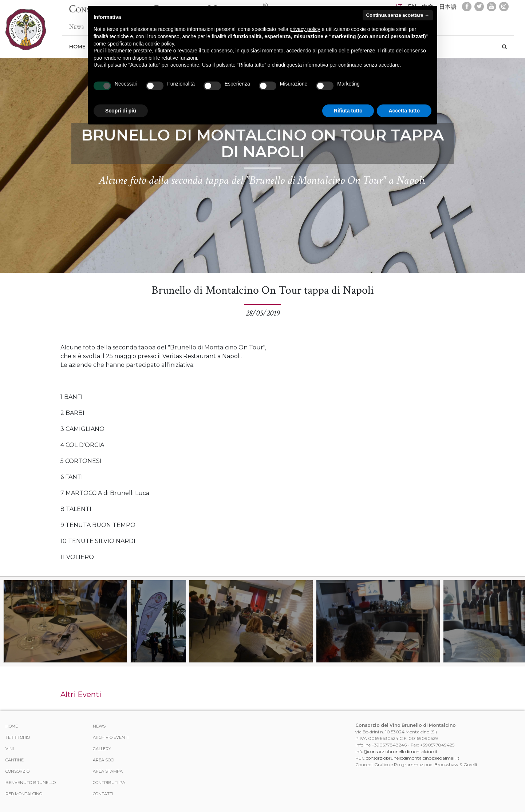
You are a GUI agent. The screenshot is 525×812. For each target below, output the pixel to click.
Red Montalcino (24, 794)
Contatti (103, 794)
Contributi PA (109, 783)
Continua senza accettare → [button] (398, 15)
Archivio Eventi (111, 737)
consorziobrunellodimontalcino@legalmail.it (413, 758)
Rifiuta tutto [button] (348, 111)
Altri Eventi (81, 694)
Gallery (102, 749)
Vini (10, 749)
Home (77, 43)
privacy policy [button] (305, 29)
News (76, 23)
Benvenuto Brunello (31, 783)
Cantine (15, 760)
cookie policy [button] (160, 44)
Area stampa (108, 771)
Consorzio (17, 771)
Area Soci (104, 760)
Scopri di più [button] (121, 111)
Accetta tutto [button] (404, 111)
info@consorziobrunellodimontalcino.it (396, 751)
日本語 (448, 7)
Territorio (18, 737)
